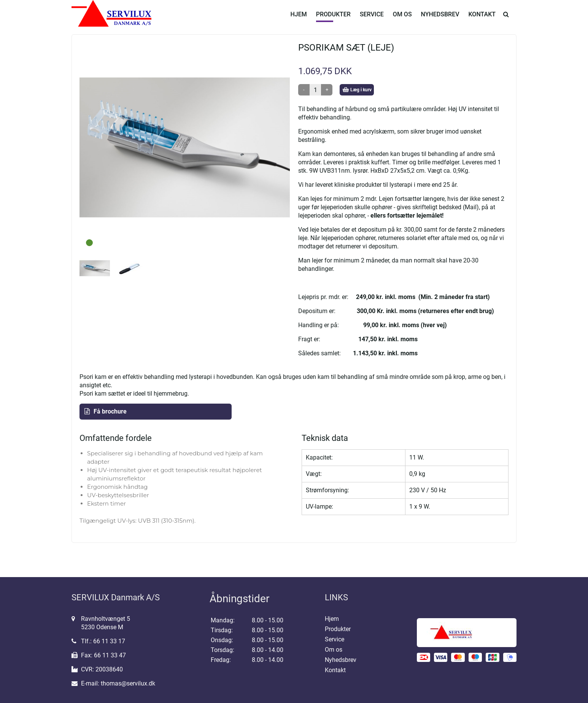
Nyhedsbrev (440, 20)
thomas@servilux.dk (128, 683)
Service (372, 20)
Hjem (298, 20)
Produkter (333, 20)
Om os (402, 20)
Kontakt (482, 20)
